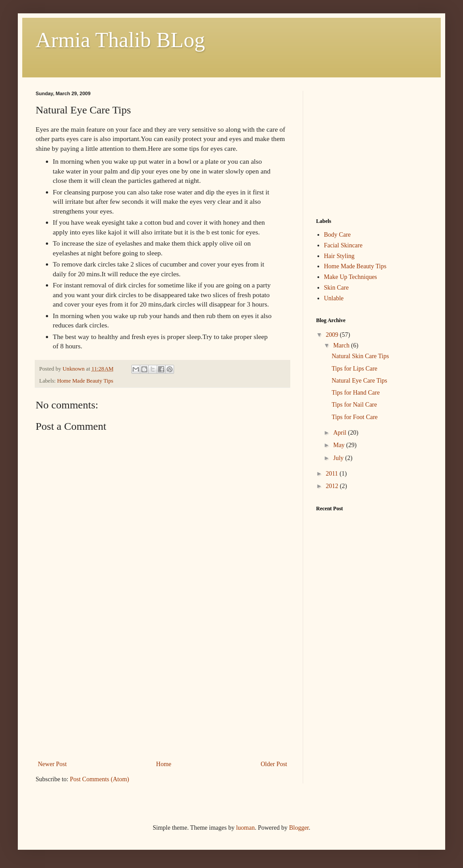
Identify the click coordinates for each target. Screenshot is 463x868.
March (342, 345)
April (340, 433)
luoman (245, 828)
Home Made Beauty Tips (85, 381)
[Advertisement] (162, 692)
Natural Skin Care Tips (360, 356)
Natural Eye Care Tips (359, 381)
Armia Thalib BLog (120, 40)
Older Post (274, 764)
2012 (333, 486)
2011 (333, 474)
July (339, 458)
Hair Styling (339, 256)
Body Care (337, 235)
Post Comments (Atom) (100, 779)
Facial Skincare (343, 245)
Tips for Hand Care (356, 393)
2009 (333, 335)
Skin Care (337, 288)
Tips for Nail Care (354, 405)
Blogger (299, 828)
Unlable (334, 298)
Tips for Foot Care (355, 417)
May (339, 445)
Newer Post (52, 764)
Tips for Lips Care (355, 369)
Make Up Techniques (351, 277)
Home (164, 764)
